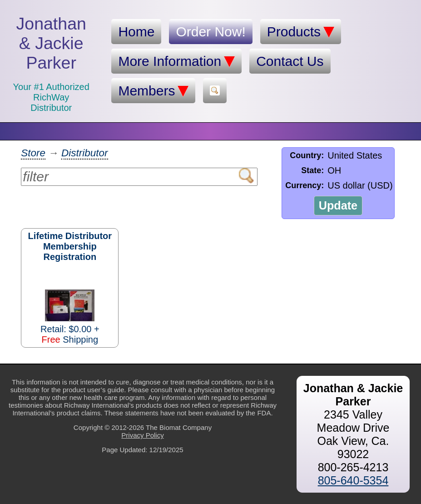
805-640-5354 (353, 480)
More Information (176, 61)
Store (33, 153)
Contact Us (290, 61)
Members (153, 91)
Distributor (85, 153)
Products (301, 32)
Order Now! (210, 32)
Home (136, 32)
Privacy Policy (142, 435)
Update (338, 205)
